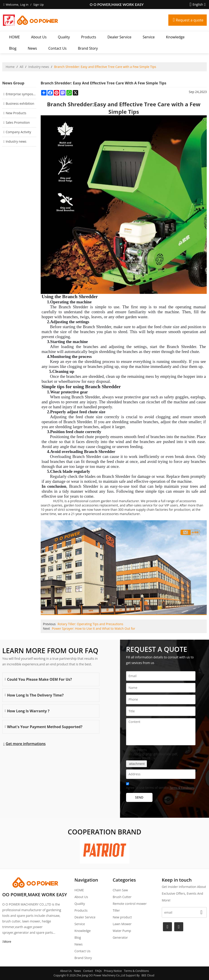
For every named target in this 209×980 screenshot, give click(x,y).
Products (89, 37)
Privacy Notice (113, 971)
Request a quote (190, 20)
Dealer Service (119, 37)
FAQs (98, 971)
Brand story (88, 48)
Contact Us (58, 48)
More (7, 942)
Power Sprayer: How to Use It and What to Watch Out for (93, 628)
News (32, 48)
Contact (88, 971)
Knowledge (175, 37)
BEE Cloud (148, 975)
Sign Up (38, 5)
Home (10, 67)
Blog (13, 48)
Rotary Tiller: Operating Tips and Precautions (90, 624)
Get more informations (26, 744)
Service (149, 37)
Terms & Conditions (182, 788)
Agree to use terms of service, (160, 786)
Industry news (39, 67)
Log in (24, 5)
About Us (39, 37)
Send (139, 797)
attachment (136, 764)
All (21, 67)
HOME (14, 37)
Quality (64, 37)
